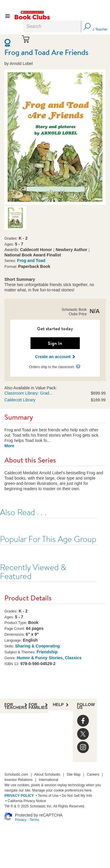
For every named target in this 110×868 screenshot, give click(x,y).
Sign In (55, 343)
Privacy (21, 820)
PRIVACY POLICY (19, 796)
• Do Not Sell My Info (75, 796)
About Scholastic (47, 774)
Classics (73, 658)
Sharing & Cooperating (37, 646)
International (48, 780)
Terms (34, 820)
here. (88, 790)
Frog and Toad (31, 261)
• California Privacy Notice (25, 801)
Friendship (47, 652)
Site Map (73, 774)
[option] (15, 218)
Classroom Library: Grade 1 (29, 393)
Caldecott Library (20, 400)
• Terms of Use (46, 796)
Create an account (55, 357)
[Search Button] (87, 26)
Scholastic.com (16, 774)
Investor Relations (18, 780)
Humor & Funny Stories (40, 658)
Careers (93, 774)
